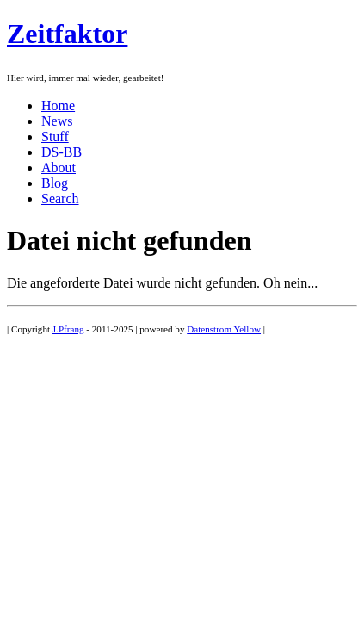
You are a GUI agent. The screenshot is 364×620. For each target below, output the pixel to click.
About (59, 167)
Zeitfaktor (67, 34)
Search (60, 198)
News (57, 121)
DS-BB (62, 152)
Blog (55, 183)
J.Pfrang (68, 329)
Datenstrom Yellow (224, 329)
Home (58, 105)
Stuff (55, 136)
